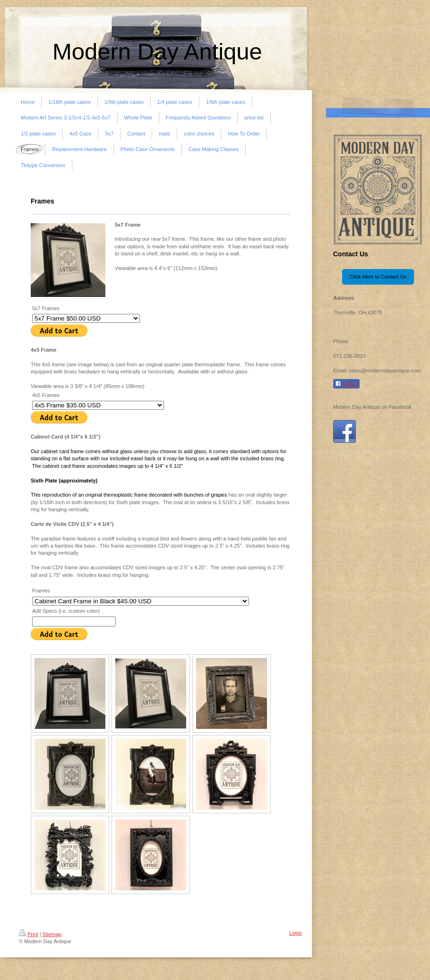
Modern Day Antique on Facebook (372, 407)
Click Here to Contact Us (378, 277)
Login (296, 933)
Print (29, 934)
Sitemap (52, 934)
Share (346, 384)
